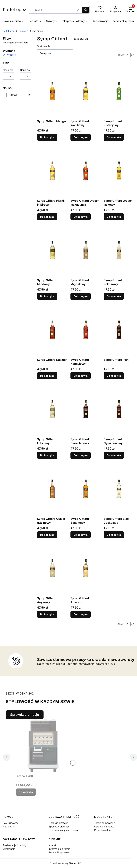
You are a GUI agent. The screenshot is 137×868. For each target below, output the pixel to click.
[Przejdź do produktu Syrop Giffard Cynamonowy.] (119, 409)
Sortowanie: (44, 46)
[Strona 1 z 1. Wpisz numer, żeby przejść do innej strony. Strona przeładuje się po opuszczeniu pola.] (128, 55)
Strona (121, 55)
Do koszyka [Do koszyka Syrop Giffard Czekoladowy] (81, 455)
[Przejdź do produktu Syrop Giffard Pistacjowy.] (119, 91)
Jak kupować (11, 823)
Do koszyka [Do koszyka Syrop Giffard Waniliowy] (81, 137)
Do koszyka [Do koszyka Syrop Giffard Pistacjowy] (114, 137)
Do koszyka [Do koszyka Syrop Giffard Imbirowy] (47, 455)
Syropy (22, 31)
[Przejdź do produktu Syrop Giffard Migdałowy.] (86, 250)
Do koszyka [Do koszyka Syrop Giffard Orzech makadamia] (81, 217)
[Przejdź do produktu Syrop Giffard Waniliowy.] (86, 91)
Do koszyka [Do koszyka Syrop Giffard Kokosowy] (114, 296)
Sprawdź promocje (25, 715)
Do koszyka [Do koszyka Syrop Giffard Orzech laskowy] (114, 217)
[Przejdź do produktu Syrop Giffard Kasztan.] (52, 329)
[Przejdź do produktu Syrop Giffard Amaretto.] (86, 568)
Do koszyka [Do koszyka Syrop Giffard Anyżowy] (47, 614)
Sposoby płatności (59, 826)
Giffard (13, 95)
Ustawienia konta (104, 826)
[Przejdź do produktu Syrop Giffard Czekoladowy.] (86, 409)
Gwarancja (9, 849)
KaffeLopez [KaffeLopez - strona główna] (15, 10)
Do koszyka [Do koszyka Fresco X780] (26, 792)
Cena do (25, 70)
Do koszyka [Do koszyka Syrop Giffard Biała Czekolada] (114, 535)
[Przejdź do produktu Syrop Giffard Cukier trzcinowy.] (52, 488)
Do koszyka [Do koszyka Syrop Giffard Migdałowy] (81, 296)
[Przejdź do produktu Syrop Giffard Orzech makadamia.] (86, 170)
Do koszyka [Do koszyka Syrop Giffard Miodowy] (47, 296)
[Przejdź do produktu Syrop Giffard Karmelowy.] (86, 329)
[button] (85, 10)
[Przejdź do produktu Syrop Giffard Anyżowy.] (52, 568)
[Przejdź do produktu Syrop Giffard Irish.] (119, 329)
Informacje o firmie (59, 849)
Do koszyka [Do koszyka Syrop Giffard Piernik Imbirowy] (47, 217)
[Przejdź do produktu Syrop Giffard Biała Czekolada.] (119, 488)
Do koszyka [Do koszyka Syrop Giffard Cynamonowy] (114, 455)
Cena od (8, 70)
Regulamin (9, 826)
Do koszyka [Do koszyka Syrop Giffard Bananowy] (81, 535)
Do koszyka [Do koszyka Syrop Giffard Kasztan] (47, 376)
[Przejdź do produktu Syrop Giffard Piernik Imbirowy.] (52, 170)
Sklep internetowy (64, 863)
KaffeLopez (9, 31)
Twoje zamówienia (105, 823)
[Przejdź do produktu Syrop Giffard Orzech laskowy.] (119, 170)
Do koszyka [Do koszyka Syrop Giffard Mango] (47, 137)
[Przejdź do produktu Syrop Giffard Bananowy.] (86, 488)
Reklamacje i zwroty (15, 845)
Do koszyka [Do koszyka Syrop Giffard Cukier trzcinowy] (47, 535)
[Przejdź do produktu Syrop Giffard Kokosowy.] (119, 250)
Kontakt (53, 845)
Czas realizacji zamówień (63, 830)
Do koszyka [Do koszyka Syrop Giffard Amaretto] (81, 614)
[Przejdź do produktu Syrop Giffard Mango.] (52, 91)
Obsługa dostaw (58, 823)
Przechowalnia (103, 830)
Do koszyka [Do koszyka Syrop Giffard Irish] (114, 376)
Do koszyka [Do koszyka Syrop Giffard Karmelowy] (81, 376)
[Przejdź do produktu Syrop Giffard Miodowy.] (52, 250)
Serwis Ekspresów (59, 852)
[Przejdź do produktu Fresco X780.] (42, 746)
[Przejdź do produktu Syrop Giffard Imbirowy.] (52, 409)
